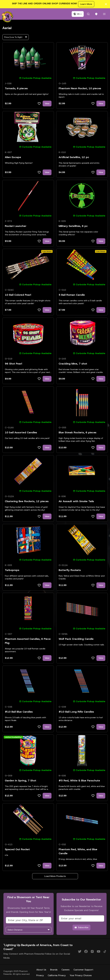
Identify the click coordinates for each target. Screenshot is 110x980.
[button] (78, 14)
